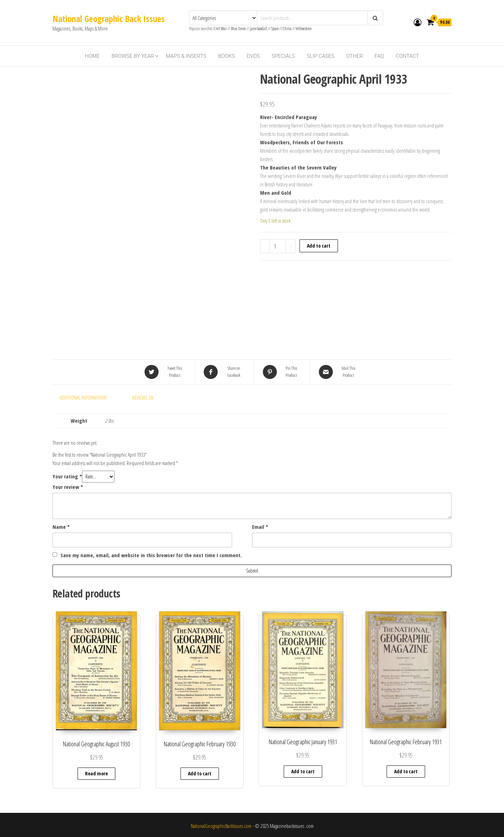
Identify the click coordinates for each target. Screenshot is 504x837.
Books (226, 56)
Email (260, 527)
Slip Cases (320, 56)
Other (355, 56)
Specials (283, 56)
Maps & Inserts (186, 56)
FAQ (379, 56)
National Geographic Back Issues (109, 19)
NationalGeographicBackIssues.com (221, 826)
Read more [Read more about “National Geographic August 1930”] (96, 773)
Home (92, 56)
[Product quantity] (278, 246)
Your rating (67, 476)
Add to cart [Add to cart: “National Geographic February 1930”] (200, 773)
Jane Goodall (258, 29)
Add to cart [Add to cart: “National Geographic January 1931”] (303, 771)
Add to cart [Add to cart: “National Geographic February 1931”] (406, 771)
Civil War (221, 29)
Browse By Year (133, 56)
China (287, 29)
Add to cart (319, 246)
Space (275, 29)
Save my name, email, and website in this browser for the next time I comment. (151, 555)
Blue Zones (238, 29)
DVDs (253, 56)
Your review (68, 487)
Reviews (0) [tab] (143, 397)
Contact (408, 56)
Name (61, 527)
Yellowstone (304, 29)
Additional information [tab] (83, 397)
